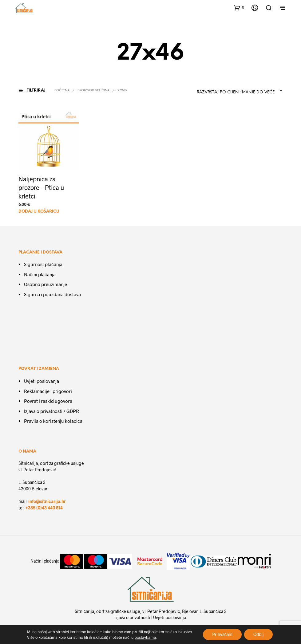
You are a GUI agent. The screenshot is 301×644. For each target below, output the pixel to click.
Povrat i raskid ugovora (48, 401)
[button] (239, 7)
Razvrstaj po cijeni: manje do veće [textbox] (236, 92)
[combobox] (234, 91)
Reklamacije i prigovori (48, 391)
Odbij (259, 634)
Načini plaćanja (40, 274)
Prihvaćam (222, 634)
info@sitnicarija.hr (47, 501)
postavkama (145, 637)
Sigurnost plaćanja (43, 265)
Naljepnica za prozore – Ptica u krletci (41, 188)
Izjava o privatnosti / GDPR (51, 411)
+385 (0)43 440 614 (44, 508)
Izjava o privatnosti (132, 617)
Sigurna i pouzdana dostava (52, 294)
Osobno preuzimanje (46, 285)
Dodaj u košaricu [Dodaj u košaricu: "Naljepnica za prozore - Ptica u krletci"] (39, 212)
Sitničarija (84, 611)
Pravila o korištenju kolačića (53, 421)
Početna (62, 90)
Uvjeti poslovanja (42, 381)
